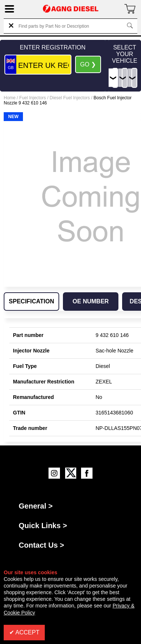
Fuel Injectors (33, 98)
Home (10, 98)
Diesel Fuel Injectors (70, 98)
